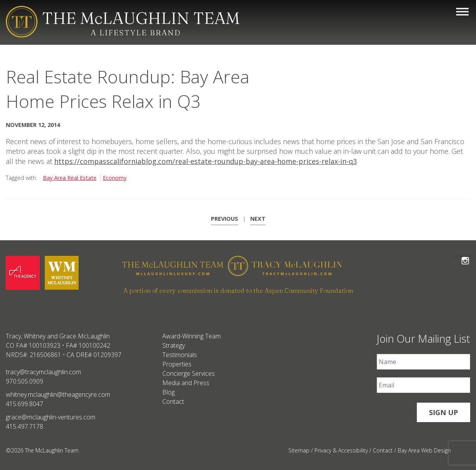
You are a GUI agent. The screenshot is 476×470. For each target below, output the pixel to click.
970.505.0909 (25, 381)
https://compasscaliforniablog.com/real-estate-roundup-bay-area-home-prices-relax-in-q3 (206, 161)
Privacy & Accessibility (341, 450)
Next (258, 219)
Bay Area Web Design (424, 450)
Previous (225, 219)
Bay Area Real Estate (70, 178)
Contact (173, 401)
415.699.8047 (25, 404)
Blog (169, 392)
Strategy (174, 345)
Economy (115, 178)
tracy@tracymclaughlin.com (43, 372)
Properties (177, 364)
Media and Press (186, 383)
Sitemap (299, 450)
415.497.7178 (25, 426)
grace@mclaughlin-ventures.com (51, 417)
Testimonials (180, 355)
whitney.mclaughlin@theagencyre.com (58, 394)
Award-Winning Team (191, 336)
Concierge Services (189, 373)
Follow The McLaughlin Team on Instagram (465, 256)
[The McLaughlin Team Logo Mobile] (123, 22)
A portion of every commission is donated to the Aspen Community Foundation (238, 290)
